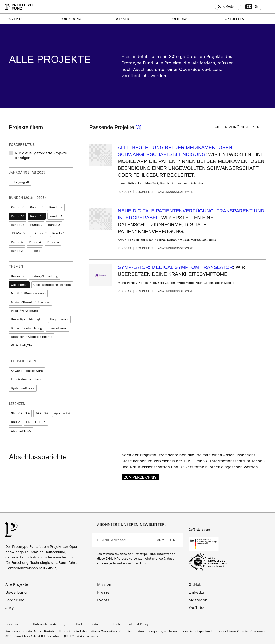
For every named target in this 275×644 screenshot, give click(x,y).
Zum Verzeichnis (140, 477)
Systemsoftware (23, 388)
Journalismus (58, 328)
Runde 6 (58, 233)
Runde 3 (53, 242)
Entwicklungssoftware (27, 379)
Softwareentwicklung (26, 328)
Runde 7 (41, 233)
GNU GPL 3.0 (20, 413)
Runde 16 (18, 207)
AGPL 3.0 (42, 413)
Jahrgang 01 (20, 182)
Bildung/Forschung (44, 276)
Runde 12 (37, 216)
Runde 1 (35, 251)
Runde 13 (18, 216)
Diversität (18, 276)
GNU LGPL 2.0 (21, 431)
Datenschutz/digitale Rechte (32, 337)
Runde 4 (35, 242)
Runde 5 (17, 242)
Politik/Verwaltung (24, 311)
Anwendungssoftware (27, 371)
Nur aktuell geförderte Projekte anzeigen (41, 155)
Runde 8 (54, 225)
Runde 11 (56, 216)
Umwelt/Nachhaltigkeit (28, 319)
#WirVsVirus (20, 233)
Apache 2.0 (62, 413)
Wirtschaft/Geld (23, 345)
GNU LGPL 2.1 (36, 422)
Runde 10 (18, 225)
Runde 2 (17, 251)
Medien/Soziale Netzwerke (30, 302)
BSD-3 (16, 422)
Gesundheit (19, 285)
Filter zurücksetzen (237, 127)
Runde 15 (37, 207)
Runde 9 (36, 225)
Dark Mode (226, 7)
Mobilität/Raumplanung (28, 293)
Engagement (59, 319)
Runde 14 (56, 207)
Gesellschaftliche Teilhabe (52, 285)
